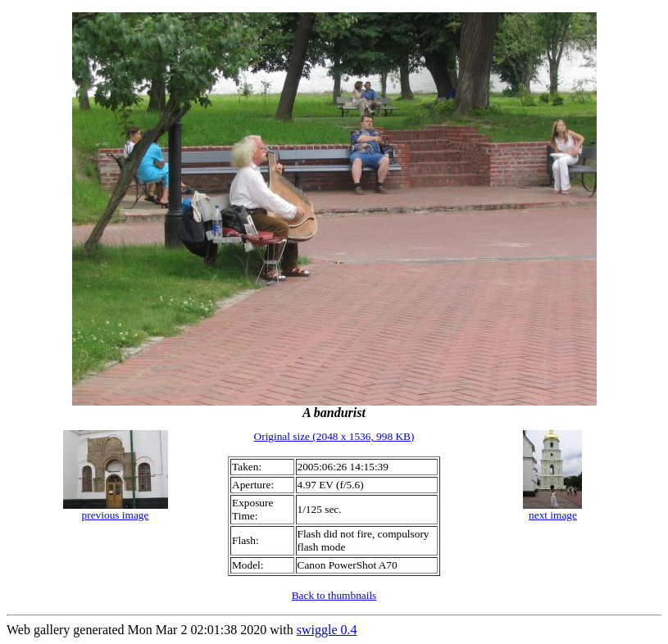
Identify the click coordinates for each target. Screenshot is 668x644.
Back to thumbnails (334, 595)
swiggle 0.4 (327, 630)
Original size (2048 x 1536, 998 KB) (334, 436)
